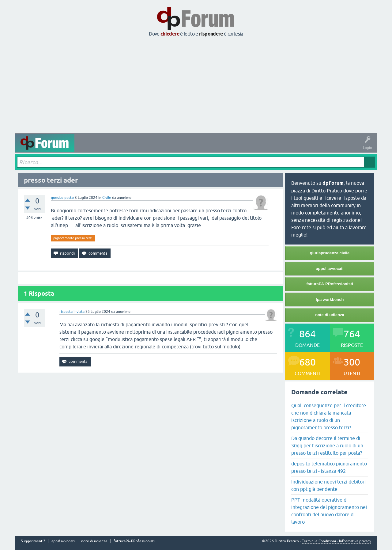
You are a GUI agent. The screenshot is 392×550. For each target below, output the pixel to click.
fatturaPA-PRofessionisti (330, 284)
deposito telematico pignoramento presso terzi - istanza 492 (329, 467)
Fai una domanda (229, 147)
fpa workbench (330, 300)
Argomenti (179, 147)
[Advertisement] (196, 85)
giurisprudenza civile (330, 253)
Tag (158, 147)
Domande (106, 147)
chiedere (170, 34)
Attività (85, 147)
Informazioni (261, 147)
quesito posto (62, 198)
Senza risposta (133, 147)
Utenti (201, 147)
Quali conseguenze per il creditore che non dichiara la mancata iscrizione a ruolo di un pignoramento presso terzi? (329, 416)
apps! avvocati (330, 269)
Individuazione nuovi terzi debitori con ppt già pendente (328, 485)
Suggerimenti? (33, 541)
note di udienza (330, 315)
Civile (107, 198)
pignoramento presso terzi (73, 238)
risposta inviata (72, 312)
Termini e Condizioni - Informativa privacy (337, 541)
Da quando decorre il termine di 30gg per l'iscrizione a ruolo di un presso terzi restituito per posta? (327, 446)
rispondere (211, 34)
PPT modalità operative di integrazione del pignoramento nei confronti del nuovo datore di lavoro (329, 511)
